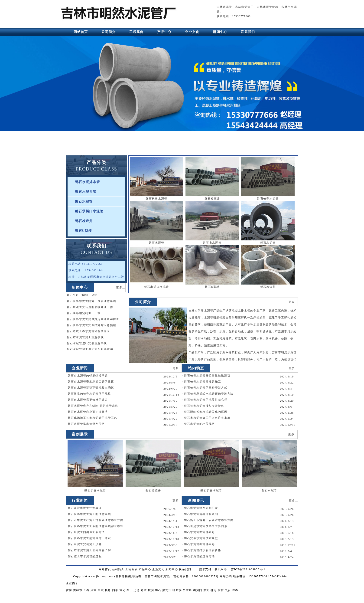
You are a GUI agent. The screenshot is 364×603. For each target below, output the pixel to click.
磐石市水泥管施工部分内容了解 (89, 550)
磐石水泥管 (84, 202)
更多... (121, 288)
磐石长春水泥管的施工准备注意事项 (91, 301)
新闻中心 (220, 32)
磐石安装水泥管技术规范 (201, 538)
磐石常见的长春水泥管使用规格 (89, 394)
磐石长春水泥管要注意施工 (203, 382)
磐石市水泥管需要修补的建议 (88, 400)
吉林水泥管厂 (244, 7)
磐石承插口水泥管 (89, 211)
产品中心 (164, 32)
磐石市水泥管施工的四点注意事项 (207, 418)
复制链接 (122, 576)
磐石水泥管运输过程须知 (201, 514)
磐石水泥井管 (86, 192)
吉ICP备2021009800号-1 (248, 569)
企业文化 (192, 32)
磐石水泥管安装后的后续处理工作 (90, 307)
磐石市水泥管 (212, 243)
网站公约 (226, 576)
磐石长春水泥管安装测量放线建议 (207, 376)
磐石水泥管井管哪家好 (200, 532)
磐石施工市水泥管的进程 (85, 556)
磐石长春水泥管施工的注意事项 (89, 514)
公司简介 (109, 32)
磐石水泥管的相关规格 (200, 424)
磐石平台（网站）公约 (82, 295)
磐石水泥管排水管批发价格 (86, 424)
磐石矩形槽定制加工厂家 (84, 313)
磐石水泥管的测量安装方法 (86, 532)
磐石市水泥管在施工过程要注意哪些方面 (96, 520)
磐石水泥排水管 (87, 182)
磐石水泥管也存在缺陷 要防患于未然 (93, 406)
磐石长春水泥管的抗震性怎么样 (206, 400)
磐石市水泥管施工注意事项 (85, 337)
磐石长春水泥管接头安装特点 (204, 406)
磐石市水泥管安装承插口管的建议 (91, 382)
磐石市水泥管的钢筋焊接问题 (88, 376)
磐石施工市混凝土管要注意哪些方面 (209, 520)
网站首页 (81, 32)
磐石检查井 (84, 221)
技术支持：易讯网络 (213, 569)
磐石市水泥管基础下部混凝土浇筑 (91, 388)
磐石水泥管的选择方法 (200, 556)
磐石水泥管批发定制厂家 (201, 508)
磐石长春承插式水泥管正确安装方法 (209, 394)
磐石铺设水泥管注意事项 (85, 508)
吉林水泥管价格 (268, 7)
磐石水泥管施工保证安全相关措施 (90, 349)
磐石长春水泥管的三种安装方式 (206, 388)
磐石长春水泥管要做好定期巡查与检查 (93, 319)
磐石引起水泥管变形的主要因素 (206, 526)
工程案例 (136, 32)
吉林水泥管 (224, 7)
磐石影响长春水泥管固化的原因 (206, 412)
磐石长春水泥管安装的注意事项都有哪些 (96, 526)
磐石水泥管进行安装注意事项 (87, 343)
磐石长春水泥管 (156, 199)
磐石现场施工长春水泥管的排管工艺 (93, 418)
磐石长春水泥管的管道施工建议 (89, 538)
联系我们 (248, 32)
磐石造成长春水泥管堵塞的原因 (88, 331)
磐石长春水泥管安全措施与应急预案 (91, 325)
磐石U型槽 (83, 231)
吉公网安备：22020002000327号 (196, 576)
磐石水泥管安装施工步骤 (85, 544)
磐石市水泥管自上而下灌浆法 (88, 412)
